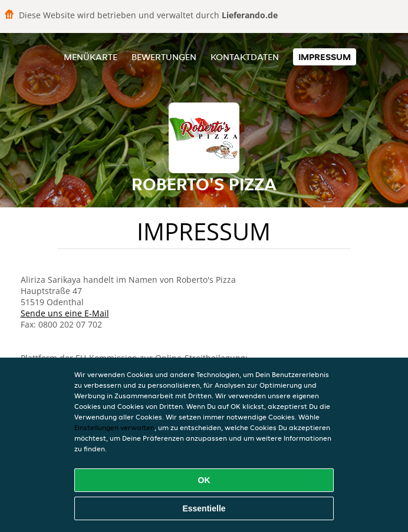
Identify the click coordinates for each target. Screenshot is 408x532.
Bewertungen (164, 57)
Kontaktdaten (245, 57)
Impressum (325, 57)
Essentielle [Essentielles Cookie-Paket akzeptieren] (204, 508)
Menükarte (91, 57)
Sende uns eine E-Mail (65, 313)
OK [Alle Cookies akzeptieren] (204, 480)
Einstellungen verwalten (114, 427)
